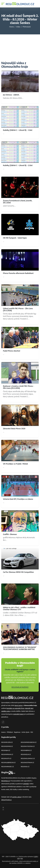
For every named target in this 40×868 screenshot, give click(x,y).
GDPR (36, 857)
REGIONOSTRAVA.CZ (27, 762)
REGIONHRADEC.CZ (8, 767)
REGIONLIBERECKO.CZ (8, 762)
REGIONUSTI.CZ (6, 758)
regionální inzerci (18, 714)
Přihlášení (10, 732)
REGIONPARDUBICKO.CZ (29, 742)
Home (12, 27)
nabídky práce (6, 711)
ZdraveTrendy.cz (6, 800)
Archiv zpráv (26, 732)
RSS (32, 732)
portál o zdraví (17, 797)
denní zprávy (19, 705)
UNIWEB (26, 784)
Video (18, 27)
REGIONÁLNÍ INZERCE (20, 687)
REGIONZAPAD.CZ (7, 746)
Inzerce (3, 732)
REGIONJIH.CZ (6, 750)
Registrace (17, 732)
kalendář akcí (29, 708)
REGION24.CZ (25, 767)
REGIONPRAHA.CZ (7, 754)
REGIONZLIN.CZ (26, 754)
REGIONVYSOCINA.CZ (28, 746)
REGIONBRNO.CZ (26, 750)
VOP (18, 858)
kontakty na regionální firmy (15, 708)
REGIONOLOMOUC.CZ (28, 758)
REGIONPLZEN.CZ (7, 742)
